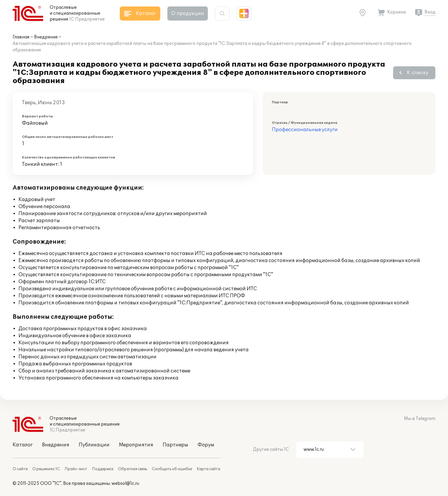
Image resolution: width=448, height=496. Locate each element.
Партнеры (175, 445)
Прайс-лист (76, 469)
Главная (21, 37)
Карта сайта (208, 469)
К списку (418, 73)
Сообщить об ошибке (172, 469)
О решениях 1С (46, 469)
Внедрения (46, 37)
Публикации (94, 445)
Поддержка (103, 469)
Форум (206, 445)
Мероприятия (136, 445)
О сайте (20, 469)
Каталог (23, 445)
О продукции (188, 14)
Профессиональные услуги (305, 130)
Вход (430, 12)
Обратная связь (133, 469)
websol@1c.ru (125, 484)
